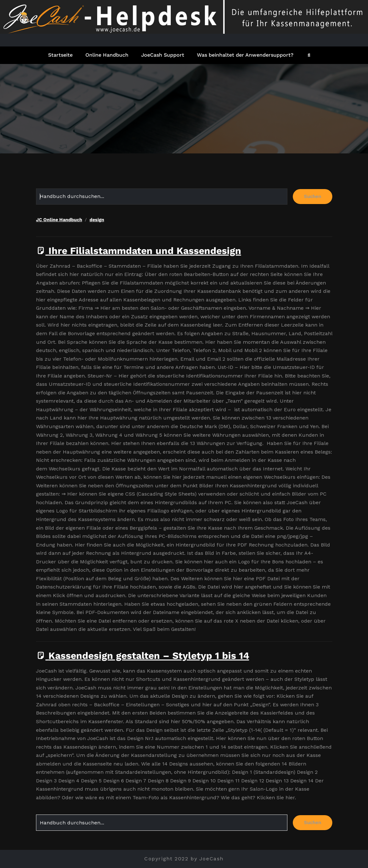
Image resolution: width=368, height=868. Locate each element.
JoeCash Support (163, 55)
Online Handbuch (107, 55)
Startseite (60, 55)
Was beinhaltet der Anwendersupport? (245, 55)
